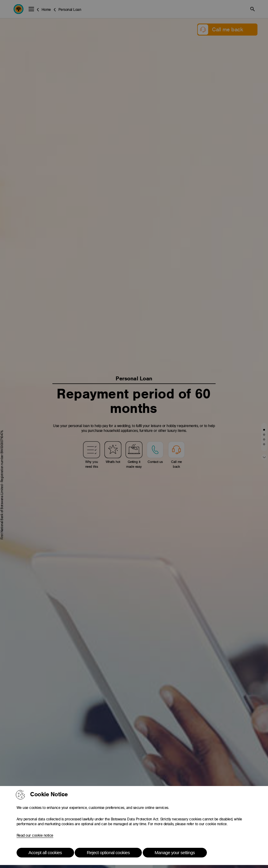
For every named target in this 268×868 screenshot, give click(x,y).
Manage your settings (175, 852)
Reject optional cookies (108, 852)
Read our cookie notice (35, 835)
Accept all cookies (45, 852)
